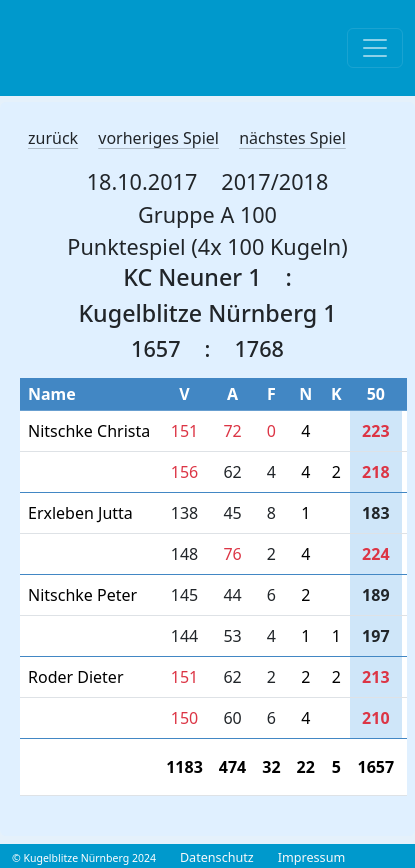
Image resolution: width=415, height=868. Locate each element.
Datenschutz (217, 857)
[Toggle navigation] (375, 48)
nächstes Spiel (292, 138)
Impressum (311, 857)
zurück (53, 138)
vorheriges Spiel (158, 138)
